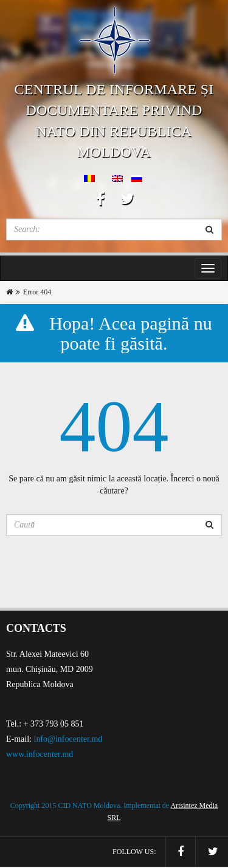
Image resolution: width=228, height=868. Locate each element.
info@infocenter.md (68, 739)
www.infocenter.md (40, 754)
